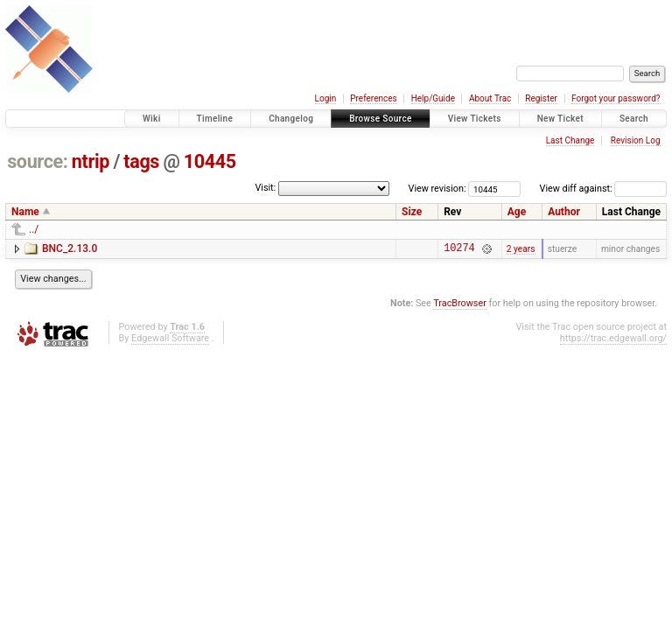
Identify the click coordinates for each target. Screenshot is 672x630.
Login (326, 98)
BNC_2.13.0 (70, 248)
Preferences (373, 98)
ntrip (91, 161)
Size (412, 212)
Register (541, 98)
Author (564, 212)
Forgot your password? (616, 98)
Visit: (265, 188)
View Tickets (475, 119)
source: (37, 161)
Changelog (291, 119)
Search (634, 119)
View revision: (437, 189)
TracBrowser (460, 306)
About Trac (490, 98)
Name (25, 212)
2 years (521, 250)
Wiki (152, 119)
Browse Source (381, 119)
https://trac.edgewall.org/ (613, 341)
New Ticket (560, 119)
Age (517, 212)
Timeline (215, 119)
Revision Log (636, 140)
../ (34, 229)
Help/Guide (433, 98)
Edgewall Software (170, 341)
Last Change (570, 140)
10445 (210, 161)
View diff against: (603, 189)
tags (141, 161)
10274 (459, 250)
